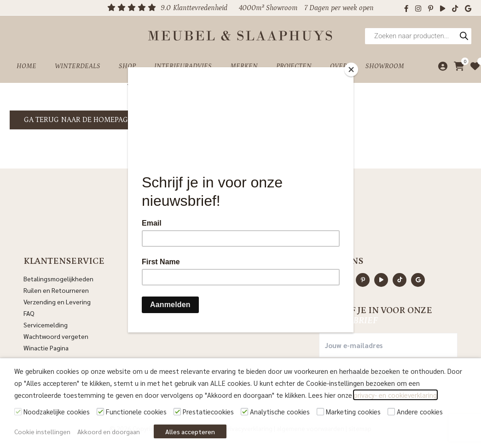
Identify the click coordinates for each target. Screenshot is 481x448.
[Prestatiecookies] (177, 412)
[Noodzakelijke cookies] (18, 412)
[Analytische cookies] (244, 412)
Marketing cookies (353, 411)
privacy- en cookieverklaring (395, 395)
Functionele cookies (136, 411)
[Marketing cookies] (320, 412)
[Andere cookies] (391, 412)
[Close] (351, 70)
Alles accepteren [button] (190, 431)
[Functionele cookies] (100, 412)
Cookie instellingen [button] (42, 431)
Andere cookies (420, 411)
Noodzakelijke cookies (57, 411)
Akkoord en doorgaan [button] (109, 431)
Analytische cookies (280, 411)
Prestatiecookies (208, 411)
